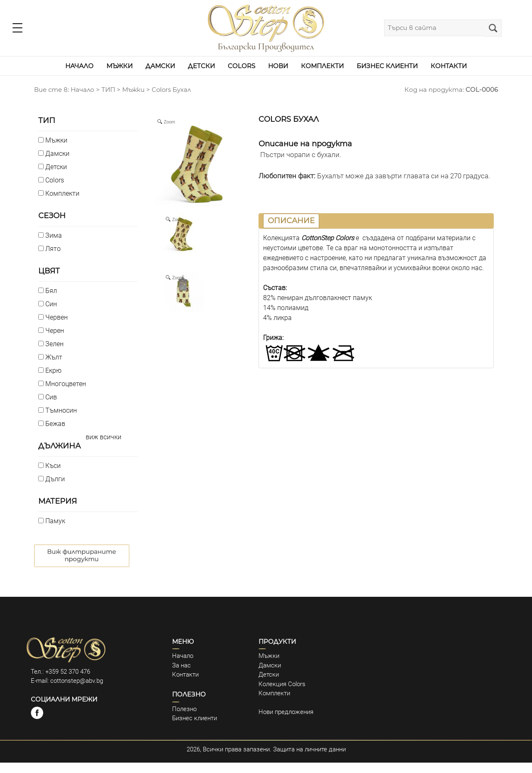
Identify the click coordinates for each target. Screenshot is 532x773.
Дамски (270, 665)
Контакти (185, 675)
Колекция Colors (282, 684)
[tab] (291, 221)
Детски (269, 675)
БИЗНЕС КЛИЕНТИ (387, 66)
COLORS (241, 66)
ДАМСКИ (160, 66)
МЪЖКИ (119, 66)
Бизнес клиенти (195, 718)
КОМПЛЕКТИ (322, 66)
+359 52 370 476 (68, 672)
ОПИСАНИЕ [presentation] (291, 221)
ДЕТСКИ (201, 66)
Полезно (184, 709)
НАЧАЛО (79, 66)
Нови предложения (286, 712)
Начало (183, 656)
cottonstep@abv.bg (77, 681)
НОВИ (278, 66)
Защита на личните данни (309, 749)
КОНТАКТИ (449, 66)
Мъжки (133, 90)
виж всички (103, 437)
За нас (181, 665)
